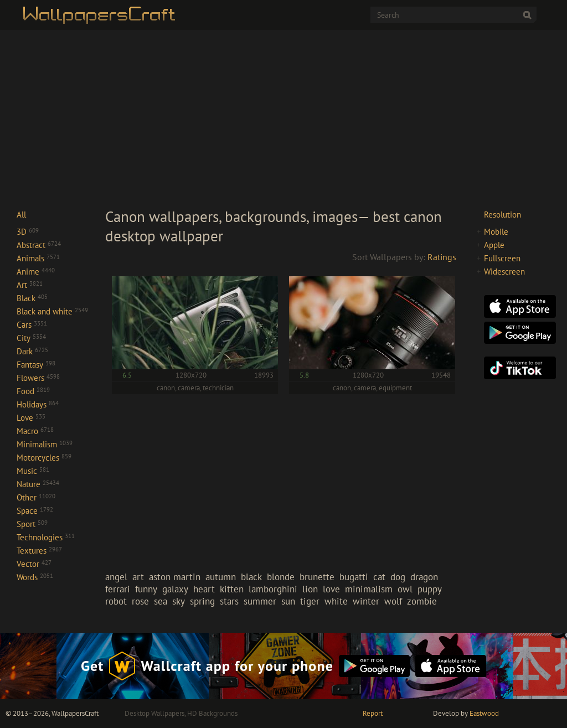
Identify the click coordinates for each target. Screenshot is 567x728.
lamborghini (273, 589)
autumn (221, 577)
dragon (424, 577)
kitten (232, 589)
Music (33, 471)
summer (260, 601)
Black (32, 298)
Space (35, 511)
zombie (422, 601)
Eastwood (484, 713)
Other (36, 497)
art (138, 577)
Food (33, 391)
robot (116, 601)
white (336, 601)
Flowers (38, 378)
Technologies (46, 537)
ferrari (118, 589)
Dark (32, 351)
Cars (32, 325)
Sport (32, 524)
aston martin (175, 577)
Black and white (52, 311)
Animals (38, 258)
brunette (317, 577)
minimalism (369, 589)
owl (405, 589)
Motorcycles (44, 458)
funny (146, 589)
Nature (38, 484)
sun (288, 601)
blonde (281, 577)
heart (204, 589)
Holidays (38, 404)
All (21, 215)
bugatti (354, 577)
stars (229, 601)
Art (30, 285)
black (251, 577)
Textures (39, 551)
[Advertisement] (283, 118)
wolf (393, 601)
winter (366, 601)
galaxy (175, 589)
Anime (36, 272)
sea (161, 601)
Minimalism (45, 444)
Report (373, 713)
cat (379, 577)
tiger (310, 601)
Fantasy (36, 365)
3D (28, 232)
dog (398, 577)
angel (116, 577)
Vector (34, 564)
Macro (35, 431)
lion (310, 589)
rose (140, 601)
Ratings (442, 257)
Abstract (39, 245)
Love (31, 418)
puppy (430, 589)
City (31, 338)
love (331, 589)
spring (202, 601)
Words (35, 577)
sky (179, 601)
